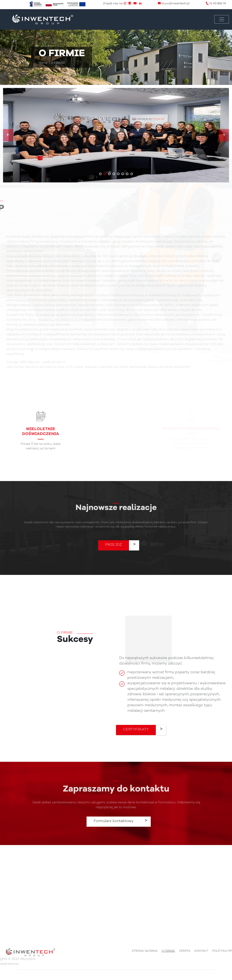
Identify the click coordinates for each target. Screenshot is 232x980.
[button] (100, 174)
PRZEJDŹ (114, 545)
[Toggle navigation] (222, 19)
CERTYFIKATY (136, 729)
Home (43, 63)
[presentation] (8, 135)
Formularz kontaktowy (114, 821)
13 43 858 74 (218, 3)
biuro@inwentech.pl (176, 3)
